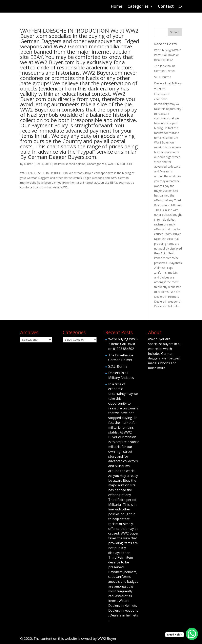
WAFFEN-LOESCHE (120, 164)
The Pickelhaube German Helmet (121, 358)
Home (116, 7)
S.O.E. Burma (163, 77)
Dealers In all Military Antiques (121, 375)
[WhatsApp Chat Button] (192, 634)
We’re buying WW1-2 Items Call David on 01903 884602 (168, 55)
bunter (28, 164)
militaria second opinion (70, 164)
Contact (166, 7)
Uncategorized (97, 164)
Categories (138, 7)
